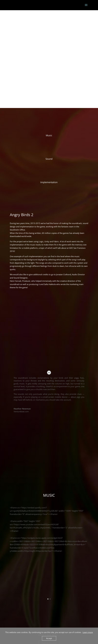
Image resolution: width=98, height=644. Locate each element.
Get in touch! (49, 578)
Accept (49, 638)
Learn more (88, 632)
